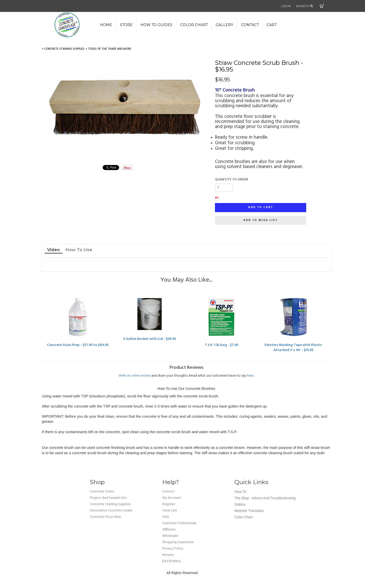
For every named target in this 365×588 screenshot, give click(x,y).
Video (53, 250)
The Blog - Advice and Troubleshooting (265, 498)
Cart (322, 6)
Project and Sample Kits (108, 498)
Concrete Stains (102, 492)
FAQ (166, 517)
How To (240, 492)
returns (168, 555)
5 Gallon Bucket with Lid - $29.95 (150, 339)
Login (286, 6)
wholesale (170, 536)
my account (172, 498)
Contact (250, 25)
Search (304, 6)
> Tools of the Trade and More (108, 49)
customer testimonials (179, 523)
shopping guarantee (178, 542)
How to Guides (156, 25)
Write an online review (135, 376)
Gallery (240, 504)
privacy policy (173, 549)
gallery (224, 25)
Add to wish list (260, 220)
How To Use (79, 250)
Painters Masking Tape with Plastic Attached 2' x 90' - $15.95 (294, 348)
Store (126, 25)
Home (106, 25)
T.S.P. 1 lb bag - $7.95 (222, 345)
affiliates (169, 530)
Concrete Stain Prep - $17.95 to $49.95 (78, 345)
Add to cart (261, 207)
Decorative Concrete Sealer (111, 511)
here (250, 376)
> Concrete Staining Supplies (63, 49)
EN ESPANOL (172, 561)
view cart (170, 511)
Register (169, 504)
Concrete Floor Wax (105, 517)
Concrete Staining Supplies (110, 504)
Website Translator (249, 511)
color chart (194, 25)
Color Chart (244, 517)
